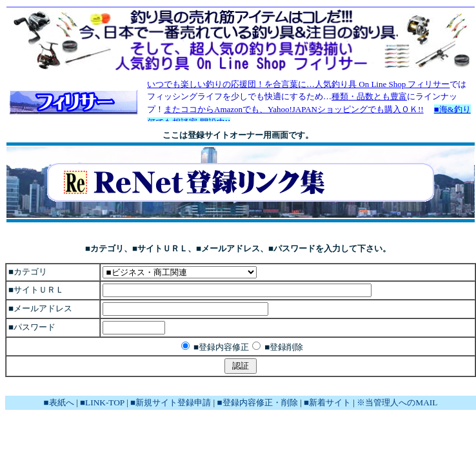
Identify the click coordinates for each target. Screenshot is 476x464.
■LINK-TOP (102, 402)
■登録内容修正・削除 (258, 402)
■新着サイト (327, 402)
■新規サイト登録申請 (171, 402)
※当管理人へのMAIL (397, 402)
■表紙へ (59, 402)
